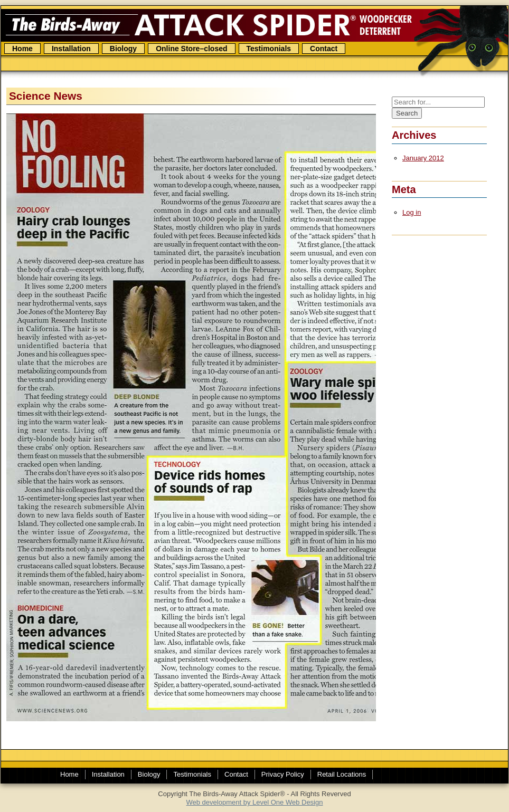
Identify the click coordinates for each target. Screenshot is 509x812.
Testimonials (269, 49)
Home (22, 49)
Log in (412, 212)
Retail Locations (342, 774)
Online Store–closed (191, 49)
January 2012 (423, 158)
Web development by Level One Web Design (255, 802)
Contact (324, 49)
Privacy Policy (283, 774)
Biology (123, 49)
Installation (71, 49)
